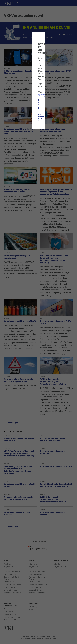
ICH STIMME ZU (39, 104)
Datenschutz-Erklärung (42, 95)
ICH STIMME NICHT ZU (39, 117)
